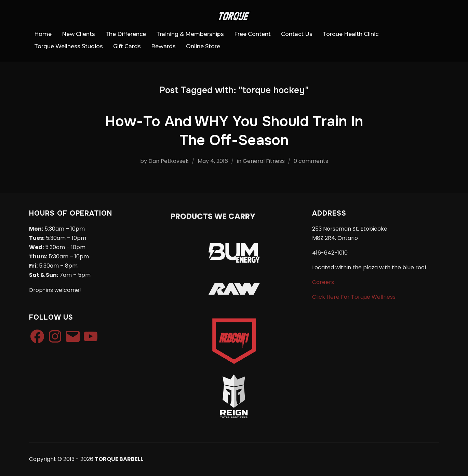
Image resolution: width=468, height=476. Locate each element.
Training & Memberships (190, 34)
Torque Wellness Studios (69, 46)
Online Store (203, 46)
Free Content (252, 34)
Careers (323, 282)
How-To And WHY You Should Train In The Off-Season (234, 131)
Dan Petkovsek (169, 161)
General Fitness (264, 161)
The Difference (126, 34)
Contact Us (297, 34)
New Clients (78, 34)
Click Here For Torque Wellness (354, 297)
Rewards (163, 46)
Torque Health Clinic (351, 34)
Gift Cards (127, 46)
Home (43, 34)
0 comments (311, 161)
